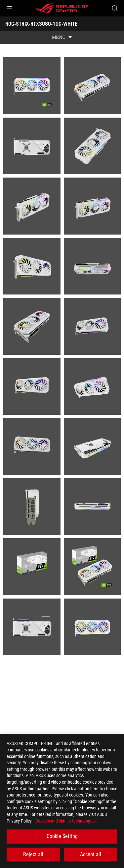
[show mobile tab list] (62, 38)
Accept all (91, 854)
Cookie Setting (62, 836)
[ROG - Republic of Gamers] (62, 8)
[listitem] (32, 86)
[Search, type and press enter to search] (115, 8)
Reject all (33, 854)
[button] (9, 8)
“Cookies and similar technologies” (65, 821)
